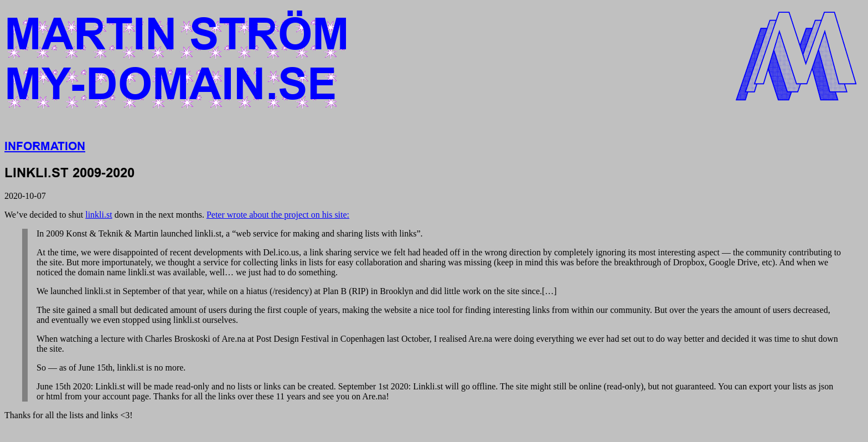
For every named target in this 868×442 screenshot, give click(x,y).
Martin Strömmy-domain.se (177, 59)
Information (45, 146)
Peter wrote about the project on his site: (278, 215)
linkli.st (99, 215)
